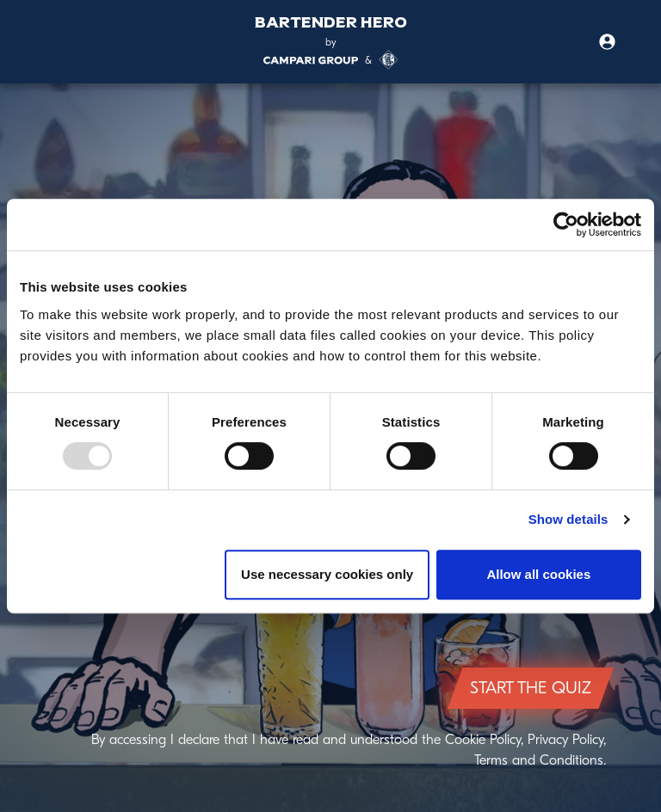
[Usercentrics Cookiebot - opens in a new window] (566, 225)
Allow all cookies (538, 574)
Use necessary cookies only (327, 574)
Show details (568, 519)
